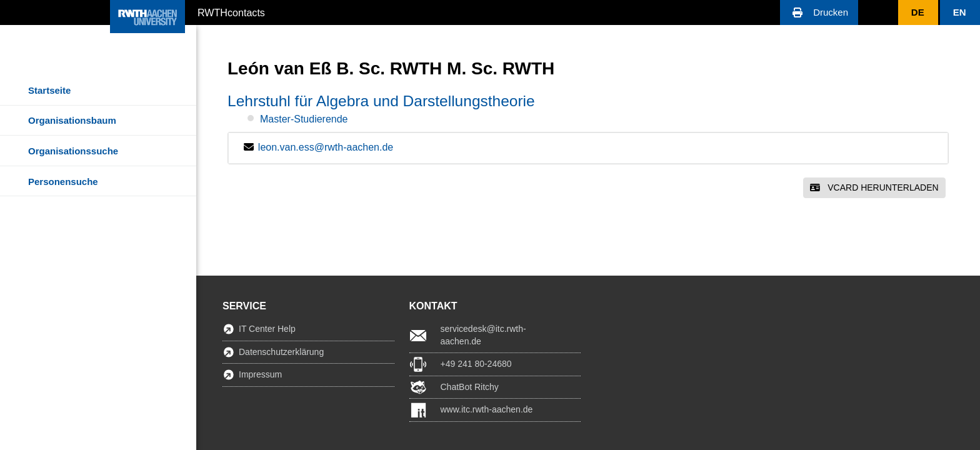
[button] (819, 12)
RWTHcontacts (231, 12)
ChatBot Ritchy (470, 387)
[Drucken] (819, 12)
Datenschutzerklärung (281, 352)
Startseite (49, 90)
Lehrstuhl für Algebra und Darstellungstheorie (381, 101)
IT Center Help (267, 329)
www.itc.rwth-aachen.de (487, 409)
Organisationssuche (73, 151)
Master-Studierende (304, 119)
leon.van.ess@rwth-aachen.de (326, 147)
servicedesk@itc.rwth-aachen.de (483, 335)
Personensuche (63, 182)
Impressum (260, 374)
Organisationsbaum (72, 120)
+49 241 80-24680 (476, 364)
